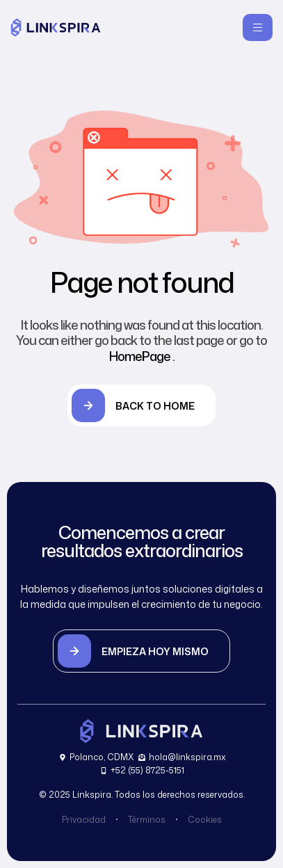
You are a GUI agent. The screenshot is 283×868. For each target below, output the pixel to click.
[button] (141, 651)
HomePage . (142, 356)
